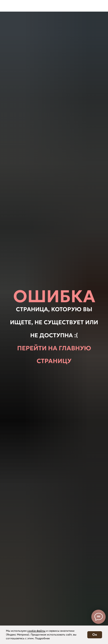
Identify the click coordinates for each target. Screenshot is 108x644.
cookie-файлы (36, 631)
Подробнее (42, 638)
